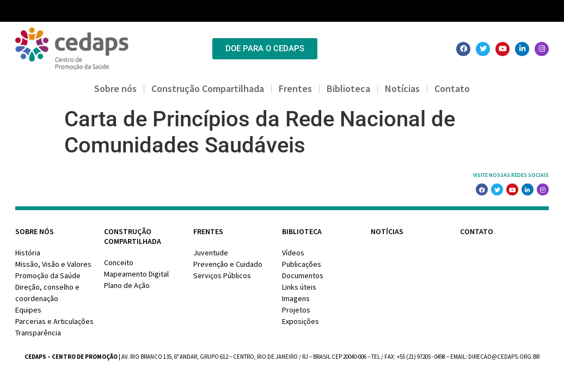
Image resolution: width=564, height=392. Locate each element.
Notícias (402, 88)
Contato (452, 88)
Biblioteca (348, 88)
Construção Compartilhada (208, 88)
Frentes (295, 88)
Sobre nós (115, 88)
